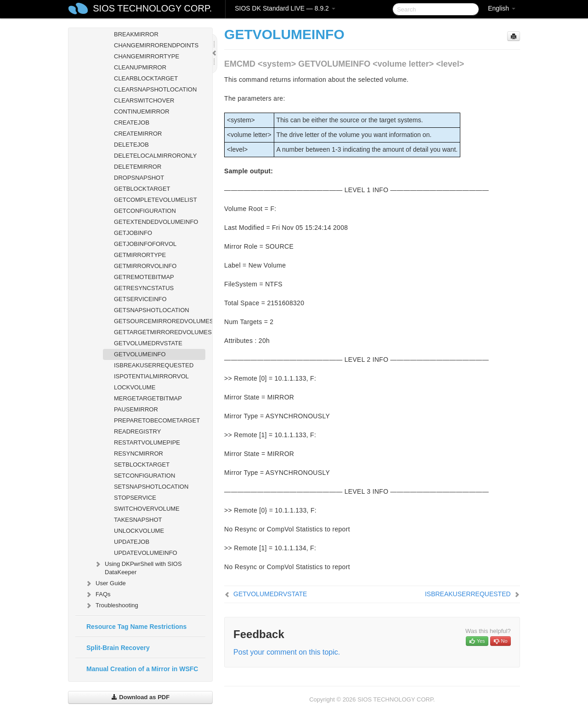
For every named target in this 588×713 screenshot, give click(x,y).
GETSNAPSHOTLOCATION (152, 310)
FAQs (98, 594)
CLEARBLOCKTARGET (146, 78)
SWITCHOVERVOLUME (147, 509)
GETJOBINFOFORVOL (145, 244)
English (502, 8)
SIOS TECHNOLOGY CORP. (152, 8)
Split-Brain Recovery (118, 648)
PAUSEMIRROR (136, 409)
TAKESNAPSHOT (138, 520)
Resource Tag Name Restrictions (136, 627)
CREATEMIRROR (138, 134)
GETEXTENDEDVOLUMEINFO (156, 222)
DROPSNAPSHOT (139, 178)
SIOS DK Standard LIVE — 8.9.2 (285, 8)
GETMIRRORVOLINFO (145, 266)
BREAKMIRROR (136, 34)
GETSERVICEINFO (140, 299)
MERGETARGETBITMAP (148, 398)
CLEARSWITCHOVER (144, 100)
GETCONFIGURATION (145, 211)
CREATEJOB (132, 123)
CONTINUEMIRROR (142, 111)
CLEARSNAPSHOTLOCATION (155, 89)
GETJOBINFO (133, 233)
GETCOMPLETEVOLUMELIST (155, 200)
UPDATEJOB (132, 542)
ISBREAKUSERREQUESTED (154, 365)
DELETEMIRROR (138, 167)
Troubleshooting (111, 605)
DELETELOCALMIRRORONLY (155, 156)
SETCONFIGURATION (144, 476)
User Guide (105, 583)
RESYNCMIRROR (139, 453)
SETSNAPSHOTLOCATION (151, 487)
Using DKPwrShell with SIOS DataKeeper (138, 567)
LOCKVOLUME (135, 387)
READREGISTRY (137, 431)
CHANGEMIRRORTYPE (147, 56)
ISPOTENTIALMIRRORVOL (151, 376)
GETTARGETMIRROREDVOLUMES (160, 332)
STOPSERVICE (135, 498)
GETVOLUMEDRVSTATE (148, 343)
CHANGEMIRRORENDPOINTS (156, 45)
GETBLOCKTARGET (142, 189)
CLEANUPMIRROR (140, 67)
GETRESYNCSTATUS (144, 288)
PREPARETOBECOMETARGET (157, 420)
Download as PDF (140, 697)
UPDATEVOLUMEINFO (146, 553)
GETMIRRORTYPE (140, 255)
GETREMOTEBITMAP (144, 277)
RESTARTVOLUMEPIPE (147, 442)
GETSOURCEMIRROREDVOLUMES (160, 321)
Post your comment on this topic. (287, 652)
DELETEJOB (131, 145)
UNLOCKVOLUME (139, 531)
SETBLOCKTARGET (142, 465)
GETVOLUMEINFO (140, 354)
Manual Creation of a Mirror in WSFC (142, 669)
